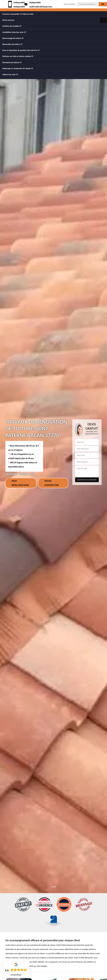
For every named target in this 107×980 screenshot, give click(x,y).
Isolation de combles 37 (12, 26)
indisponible (19, 2)
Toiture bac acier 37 (10, 74)
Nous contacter (52, 483)
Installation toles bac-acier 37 (14, 32)
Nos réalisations (20, 483)
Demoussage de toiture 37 (13, 38)
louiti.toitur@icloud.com (41, 7)
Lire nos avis (16, 975)
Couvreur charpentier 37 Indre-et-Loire (18, 14)
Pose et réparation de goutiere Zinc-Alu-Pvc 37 (21, 50)
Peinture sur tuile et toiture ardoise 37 (18, 56)
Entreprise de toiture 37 (12, 62)
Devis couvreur (8, 20)
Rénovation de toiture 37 (12, 44)
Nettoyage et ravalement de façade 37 (18, 68)
